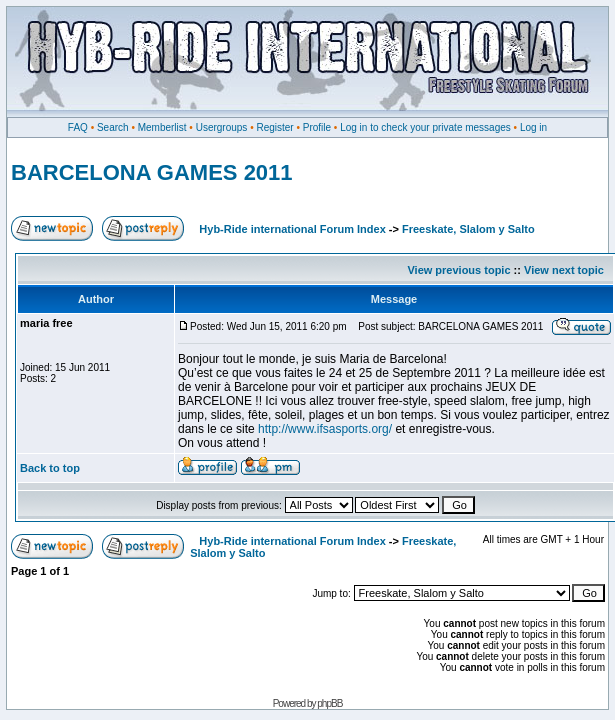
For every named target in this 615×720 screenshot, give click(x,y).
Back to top (50, 468)
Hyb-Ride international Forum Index (292, 229)
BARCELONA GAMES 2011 (152, 172)
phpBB (329, 703)
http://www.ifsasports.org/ (325, 429)
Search (113, 127)
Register (274, 127)
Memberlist (162, 127)
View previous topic (458, 270)
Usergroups (222, 127)
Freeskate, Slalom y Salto (468, 229)
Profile (317, 127)
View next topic (564, 270)
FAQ (78, 127)
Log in (533, 127)
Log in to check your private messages (425, 127)
